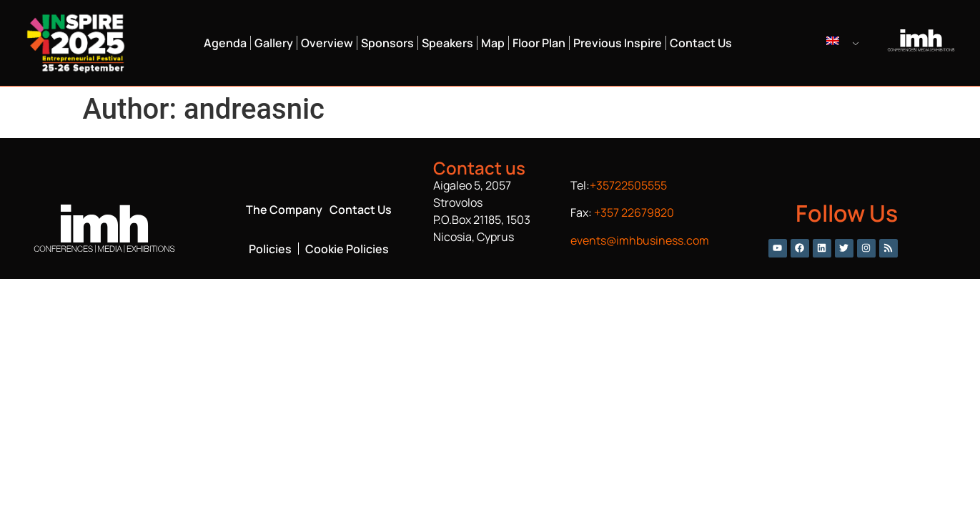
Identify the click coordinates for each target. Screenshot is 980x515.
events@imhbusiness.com (640, 240)
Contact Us (701, 43)
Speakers (447, 43)
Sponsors (387, 43)
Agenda (225, 43)
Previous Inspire (618, 43)
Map (493, 43)
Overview (327, 43)
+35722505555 (628, 185)
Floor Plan (539, 43)
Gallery (274, 43)
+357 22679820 (634, 212)
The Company (284, 210)
